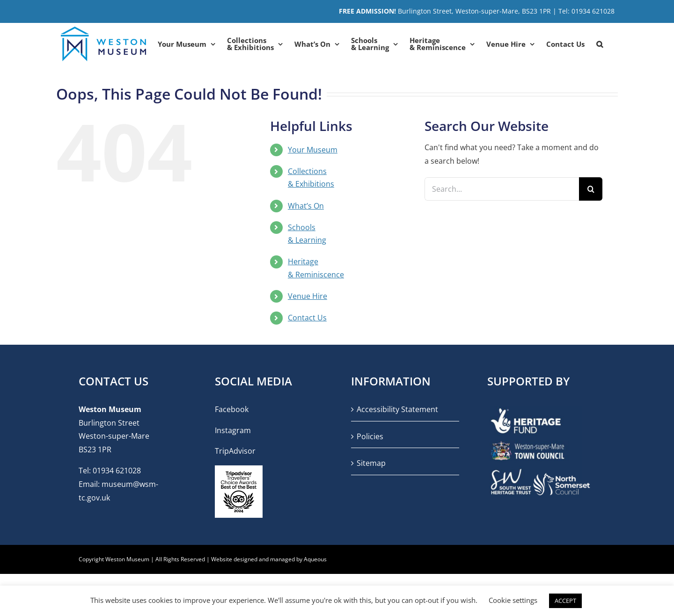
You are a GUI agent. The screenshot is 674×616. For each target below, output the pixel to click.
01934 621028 (117, 471)
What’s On (306, 206)
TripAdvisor (235, 451)
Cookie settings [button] (513, 600)
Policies (370, 436)
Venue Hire (308, 296)
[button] (600, 44)
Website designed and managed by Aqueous (269, 559)
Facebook (232, 409)
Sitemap (371, 463)
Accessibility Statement (397, 409)
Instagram (233, 430)
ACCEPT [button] (565, 601)
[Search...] (502, 189)
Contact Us (307, 318)
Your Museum (313, 150)
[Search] (591, 189)
